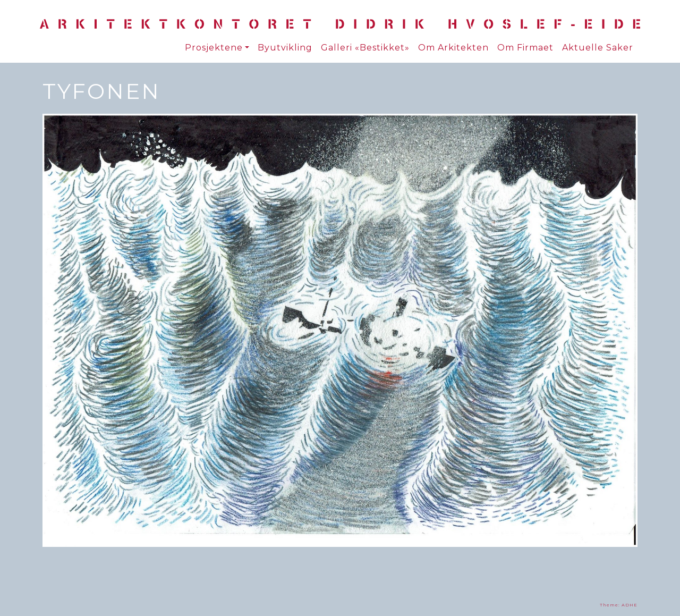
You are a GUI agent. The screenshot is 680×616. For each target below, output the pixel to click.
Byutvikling (285, 48)
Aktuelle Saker (598, 48)
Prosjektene (214, 48)
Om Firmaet (525, 48)
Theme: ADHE (619, 605)
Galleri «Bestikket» (365, 48)
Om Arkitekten (453, 48)
